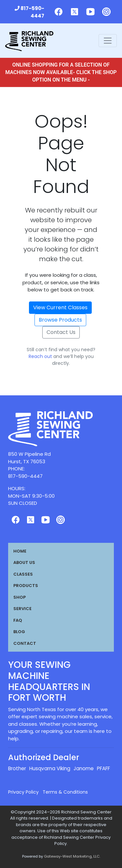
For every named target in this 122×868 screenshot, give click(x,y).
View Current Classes (60, 307)
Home (20, 551)
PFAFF (103, 768)
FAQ (18, 620)
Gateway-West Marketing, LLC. (72, 856)
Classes (23, 574)
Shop (20, 597)
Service (22, 609)
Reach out (40, 356)
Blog (19, 632)
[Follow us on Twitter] (75, 12)
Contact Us (61, 332)
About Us (24, 562)
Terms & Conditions (65, 792)
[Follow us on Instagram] (106, 12)
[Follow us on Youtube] (90, 12)
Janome (84, 768)
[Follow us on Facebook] (59, 12)
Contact (25, 643)
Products (26, 586)
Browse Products (60, 320)
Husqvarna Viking (50, 768)
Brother (17, 768)
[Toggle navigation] (108, 41)
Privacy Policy (23, 792)
